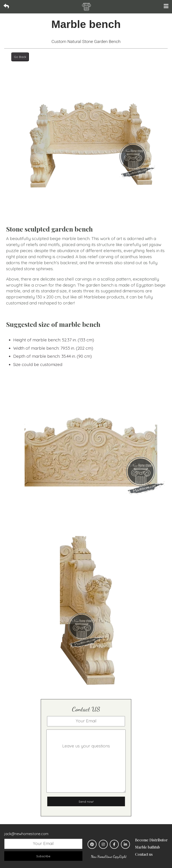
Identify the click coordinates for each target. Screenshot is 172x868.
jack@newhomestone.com (26, 834)
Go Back (20, 57)
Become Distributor (151, 840)
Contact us (144, 854)
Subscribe (43, 856)
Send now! (86, 802)
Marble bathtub (147, 847)
